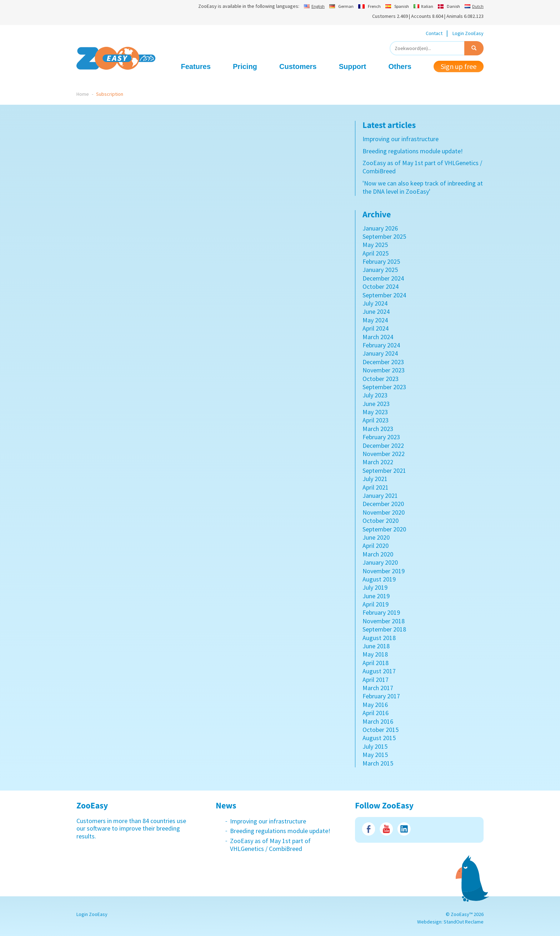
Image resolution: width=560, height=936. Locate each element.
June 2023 (376, 404)
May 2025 (375, 245)
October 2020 (381, 521)
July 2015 (375, 746)
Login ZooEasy (468, 33)
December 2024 (383, 278)
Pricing (245, 66)
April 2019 (376, 604)
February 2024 (381, 345)
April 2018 (376, 663)
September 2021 (384, 471)
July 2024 (375, 303)
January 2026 (380, 228)
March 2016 (378, 721)
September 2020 (384, 529)
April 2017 (376, 680)
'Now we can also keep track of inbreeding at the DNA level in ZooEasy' (423, 187)
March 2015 (378, 763)
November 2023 (384, 370)
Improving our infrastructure (401, 139)
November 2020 (384, 512)
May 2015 (375, 755)
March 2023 (378, 429)
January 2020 (380, 562)
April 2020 (376, 546)
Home (83, 94)
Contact (434, 33)
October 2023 (381, 379)
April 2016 (376, 713)
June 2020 (376, 537)
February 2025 (381, 261)
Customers (298, 66)
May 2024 (375, 320)
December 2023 (383, 362)
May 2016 (375, 705)
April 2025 (376, 253)
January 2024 (380, 353)
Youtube (386, 829)
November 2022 (384, 454)
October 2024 (381, 286)
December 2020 (383, 504)
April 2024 (376, 328)
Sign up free (459, 66)
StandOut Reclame (464, 922)
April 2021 (376, 487)
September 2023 (384, 387)
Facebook (368, 829)
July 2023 (375, 395)
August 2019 (379, 579)
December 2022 (383, 445)
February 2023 (381, 437)
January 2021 (380, 496)
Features (196, 66)
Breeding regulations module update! (413, 151)
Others (400, 66)
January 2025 (380, 270)
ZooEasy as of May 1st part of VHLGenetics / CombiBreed (270, 845)
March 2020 (378, 554)
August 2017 (379, 671)
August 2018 (379, 638)
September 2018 (384, 629)
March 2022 (378, 462)
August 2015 (379, 738)
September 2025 (384, 236)
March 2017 (378, 688)
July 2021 (375, 479)
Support (353, 66)
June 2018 (376, 646)
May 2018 (375, 654)
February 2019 (381, 612)
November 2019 (384, 571)
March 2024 (378, 337)
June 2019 (376, 596)
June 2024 (376, 311)
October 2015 (381, 730)
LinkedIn (404, 829)
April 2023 (376, 420)
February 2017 (381, 696)
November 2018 (384, 621)
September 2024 (384, 295)
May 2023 (375, 412)
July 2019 (375, 587)
